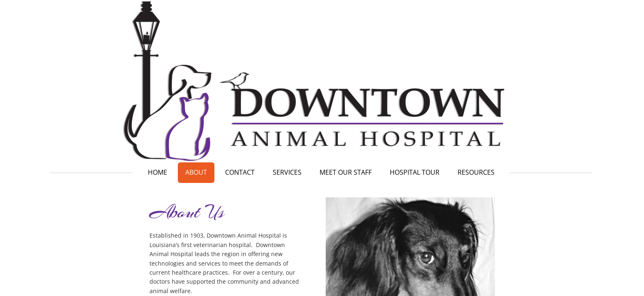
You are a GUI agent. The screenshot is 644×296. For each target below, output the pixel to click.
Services (287, 172)
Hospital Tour (415, 172)
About (196, 172)
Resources (476, 172)
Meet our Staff (346, 172)
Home (158, 172)
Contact (240, 172)
